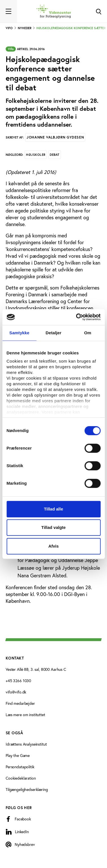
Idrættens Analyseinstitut (26, 744)
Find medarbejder (20, 703)
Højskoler (36, 155)
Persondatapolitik (20, 767)
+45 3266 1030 (18, 681)
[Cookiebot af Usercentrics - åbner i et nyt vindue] (76, 317)
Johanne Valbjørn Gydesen (55, 137)
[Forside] (54, 11)
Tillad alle (53, 509)
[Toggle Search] (99, 11)
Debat (55, 155)
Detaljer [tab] (54, 333)
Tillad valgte (53, 527)
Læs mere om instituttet (25, 715)
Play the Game (18, 755)
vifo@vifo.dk (16, 692)
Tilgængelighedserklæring (27, 789)
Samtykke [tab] (19, 333)
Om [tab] (88, 333)
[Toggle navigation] (8, 11)
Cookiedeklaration (21, 778)
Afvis (53, 546)
